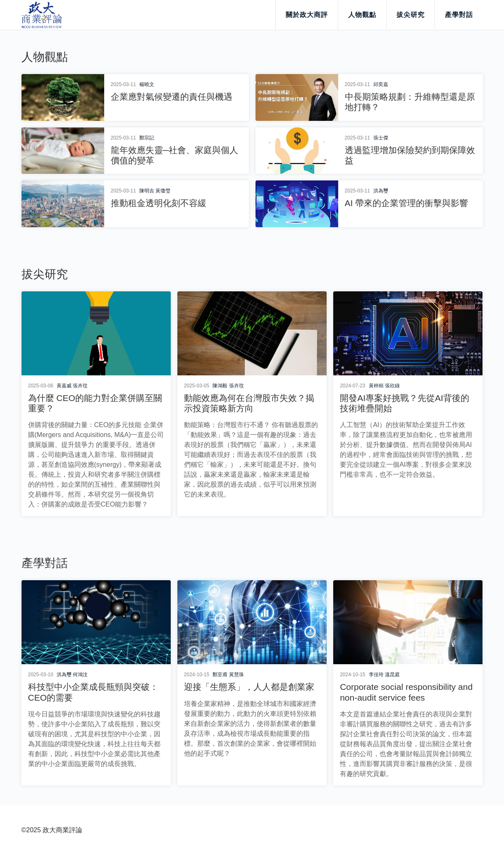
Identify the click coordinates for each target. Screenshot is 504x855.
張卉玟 (80, 386)
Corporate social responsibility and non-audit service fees (406, 692)
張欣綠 (392, 386)
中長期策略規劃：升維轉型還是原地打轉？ (410, 102)
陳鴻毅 (220, 386)
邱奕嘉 (381, 84)
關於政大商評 (307, 15)
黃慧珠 (236, 675)
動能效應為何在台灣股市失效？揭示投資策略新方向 (249, 403)
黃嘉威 (64, 386)
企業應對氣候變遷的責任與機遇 (172, 97)
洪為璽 (381, 191)
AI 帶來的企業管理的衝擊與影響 (407, 203)
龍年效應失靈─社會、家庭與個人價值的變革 (175, 155)
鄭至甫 (220, 675)
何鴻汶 (80, 675)
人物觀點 (362, 15)
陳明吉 (147, 191)
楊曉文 (147, 84)
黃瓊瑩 (163, 191)
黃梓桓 (376, 386)
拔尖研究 (411, 15)
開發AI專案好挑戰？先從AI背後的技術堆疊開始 (405, 403)
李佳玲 (376, 675)
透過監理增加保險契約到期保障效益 (410, 155)
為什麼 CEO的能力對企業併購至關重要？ (95, 403)
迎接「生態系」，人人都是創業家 (249, 687)
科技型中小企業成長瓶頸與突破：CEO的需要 (93, 692)
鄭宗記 (147, 138)
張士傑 (381, 138)
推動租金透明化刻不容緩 (159, 203)
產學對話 (459, 15)
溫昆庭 (392, 675)
